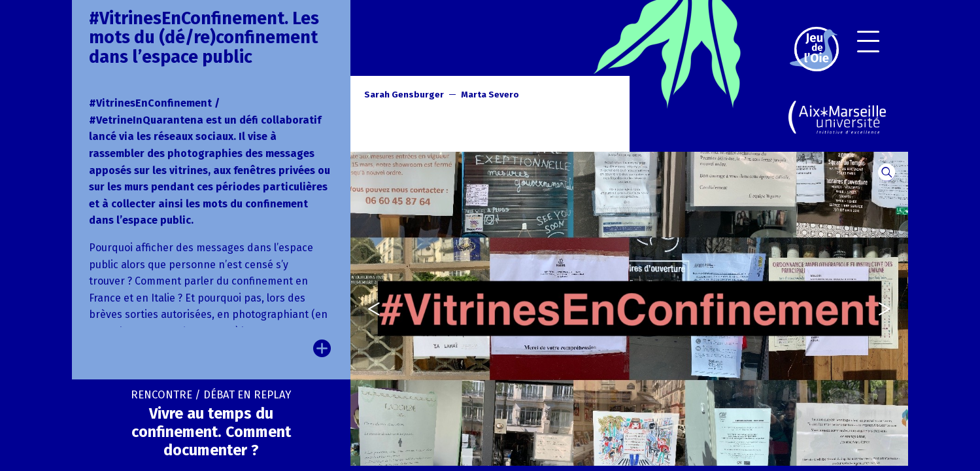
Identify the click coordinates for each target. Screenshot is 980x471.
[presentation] (367, 308)
